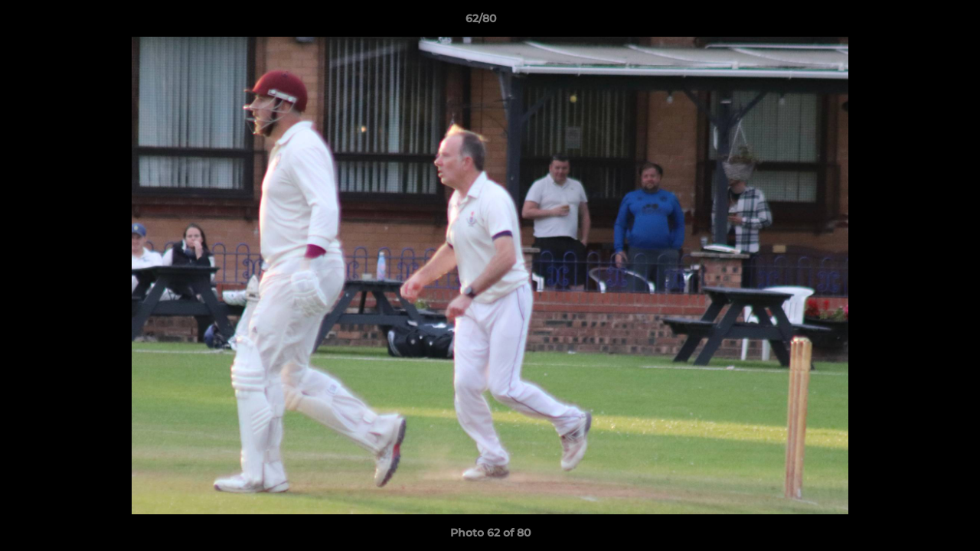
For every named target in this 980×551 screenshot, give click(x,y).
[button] (916, 22)
